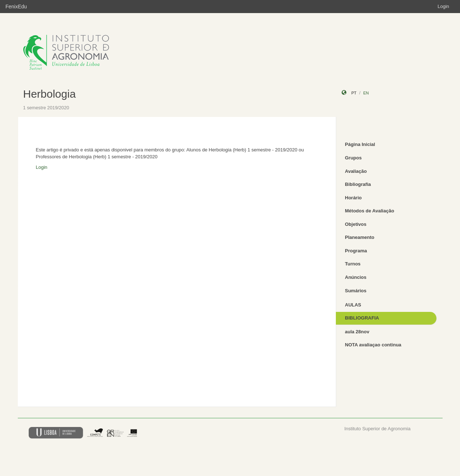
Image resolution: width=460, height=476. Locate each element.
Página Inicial (360, 144)
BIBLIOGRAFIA (362, 318)
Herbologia (50, 94)
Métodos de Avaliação (370, 211)
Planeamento (360, 237)
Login (443, 6)
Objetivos (356, 224)
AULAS (353, 305)
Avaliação (356, 171)
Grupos (353, 158)
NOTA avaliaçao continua (373, 345)
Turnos (353, 264)
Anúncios (356, 277)
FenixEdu (16, 7)
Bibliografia (358, 184)
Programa (356, 251)
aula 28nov (357, 332)
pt (354, 93)
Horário (353, 198)
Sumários (356, 291)
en (366, 93)
